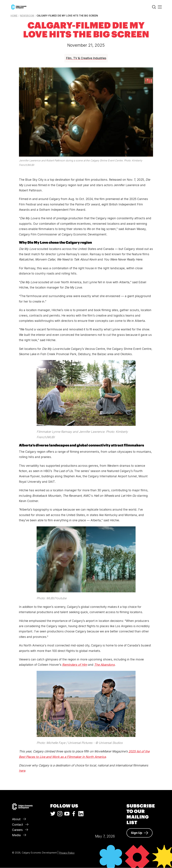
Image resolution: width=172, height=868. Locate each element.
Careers (20, 830)
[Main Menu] (160, 7)
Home (14, 16)
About (19, 819)
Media (19, 835)
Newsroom (27, 16)
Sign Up (140, 833)
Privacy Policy (67, 853)
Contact (20, 825)
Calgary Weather (105, 815)
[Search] (154, 8)
